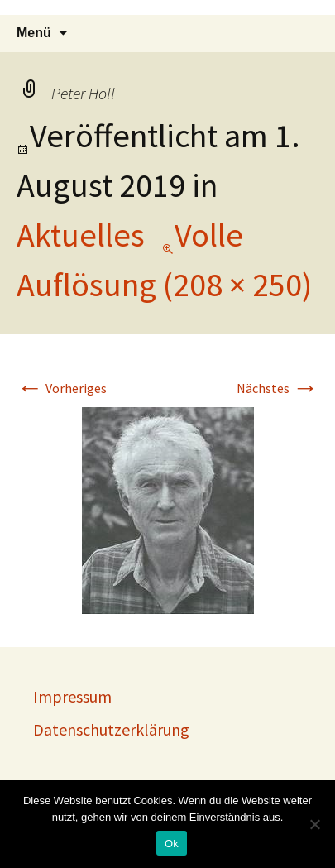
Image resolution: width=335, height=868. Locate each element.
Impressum (72, 696)
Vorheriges (62, 388)
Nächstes (278, 388)
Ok (172, 844)
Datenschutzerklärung (111, 729)
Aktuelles (81, 235)
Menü (34, 33)
